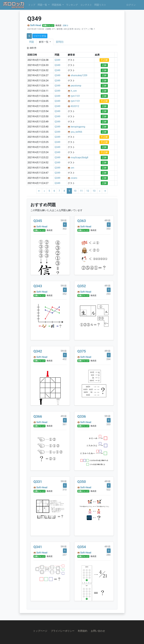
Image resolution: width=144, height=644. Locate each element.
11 (81, 191)
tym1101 (75, 96)
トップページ (40, 631)
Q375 (82, 351)
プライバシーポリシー (63, 631)
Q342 (38, 351)
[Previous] (44, 191)
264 (108, 359)
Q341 (38, 547)
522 (108, 490)
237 (65, 555)
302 (65, 229)
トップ (32, 5)
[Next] (100, 191)
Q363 (82, 221)
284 (108, 555)
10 (75, 191)
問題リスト (100, 5)
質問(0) (60, 42)
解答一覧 (44, 42)
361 (65, 424)
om (72, 168)
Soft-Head (36, 25)
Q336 (82, 416)
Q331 (38, 482)
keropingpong (78, 127)
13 (94, 191)
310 (65, 490)
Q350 (82, 482)
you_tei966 (76, 132)
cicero (74, 178)
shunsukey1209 (79, 75)
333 (108, 424)
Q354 (82, 547)
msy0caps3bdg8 (79, 157)
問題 (32, 42)
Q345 (38, 221)
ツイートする (40, 36)
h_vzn (74, 91)
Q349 (57, 60)
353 (108, 229)
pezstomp (76, 86)
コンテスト (86, 5)
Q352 (82, 286)
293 (108, 294)
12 (88, 191)
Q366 (38, 416)
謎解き (66, 25)
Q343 (38, 286)
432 (65, 359)
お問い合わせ (98, 631)
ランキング (72, 5)
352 (65, 294)
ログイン (131, 5)
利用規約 (83, 631)
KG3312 (75, 106)
